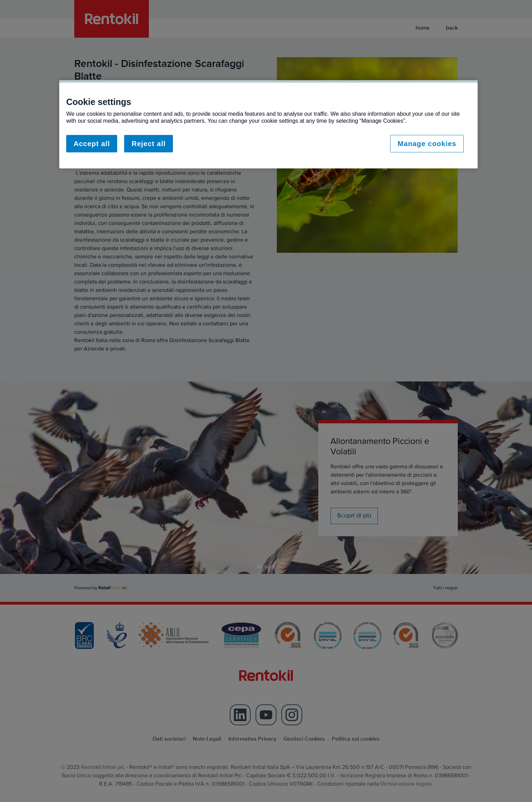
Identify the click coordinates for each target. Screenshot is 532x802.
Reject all (149, 144)
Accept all (92, 144)
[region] (268, 124)
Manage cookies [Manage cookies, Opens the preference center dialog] (427, 144)
